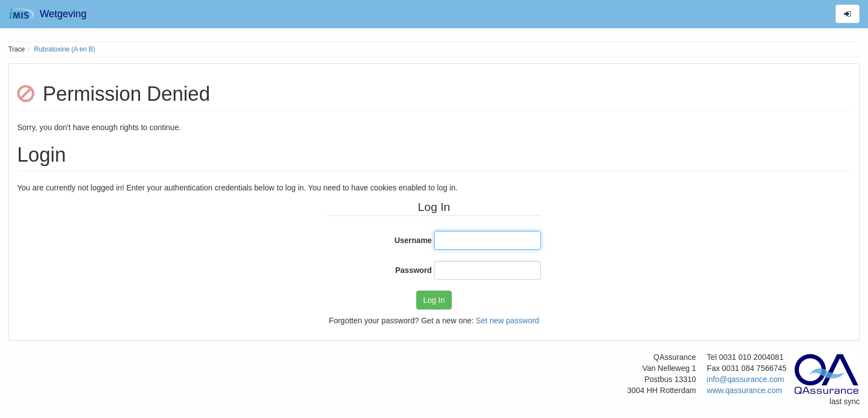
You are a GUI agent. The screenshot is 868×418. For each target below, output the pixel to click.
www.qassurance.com (745, 390)
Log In (434, 300)
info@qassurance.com (746, 379)
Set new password (507, 321)
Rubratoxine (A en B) (65, 49)
